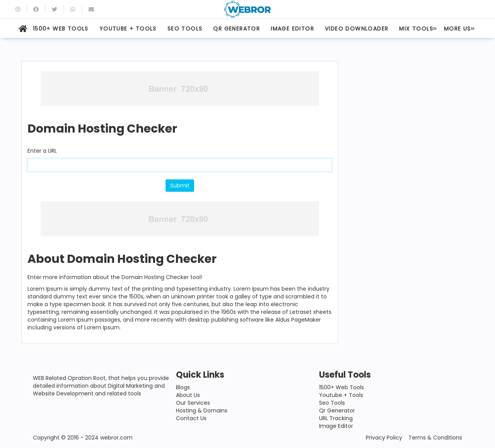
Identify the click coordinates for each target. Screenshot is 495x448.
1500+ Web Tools (341, 387)
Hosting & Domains (202, 411)
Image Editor (336, 426)
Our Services (193, 403)
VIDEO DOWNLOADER (357, 29)
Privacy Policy (384, 438)
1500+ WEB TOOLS (61, 29)
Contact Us (191, 418)
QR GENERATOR (236, 29)
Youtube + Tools (341, 395)
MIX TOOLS (416, 29)
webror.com (116, 438)
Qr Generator (337, 411)
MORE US (457, 29)
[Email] (91, 9)
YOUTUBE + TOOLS (128, 29)
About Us (188, 395)
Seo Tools (332, 403)
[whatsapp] (73, 9)
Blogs (183, 387)
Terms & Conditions (435, 438)
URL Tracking (336, 418)
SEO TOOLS (185, 29)
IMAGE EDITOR (292, 29)
